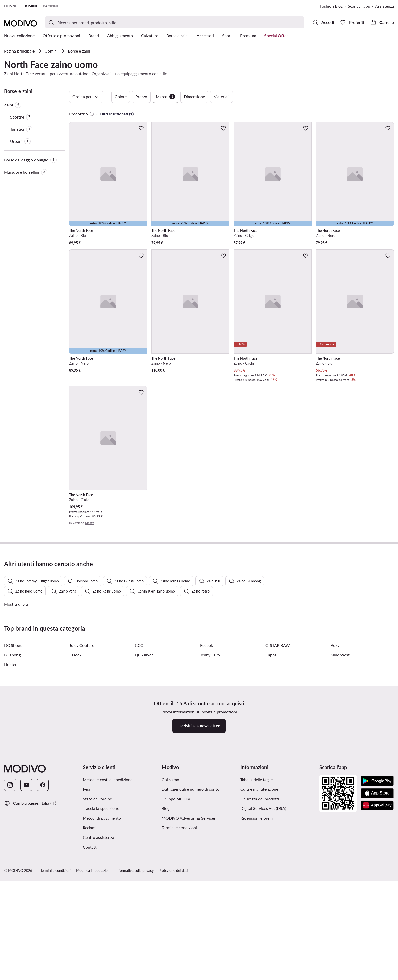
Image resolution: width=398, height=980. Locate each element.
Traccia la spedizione (101, 948)
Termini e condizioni (179, 967)
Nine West (340, 795)
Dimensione (194, 97)
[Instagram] (10, 925)
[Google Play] (377, 921)
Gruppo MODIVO (178, 939)
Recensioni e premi (257, 958)
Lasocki (76, 795)
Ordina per (86, 97)
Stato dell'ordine (97, 939)
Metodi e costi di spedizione (108, 919)
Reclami (90, 967)
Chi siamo (170, 919)
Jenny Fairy (210, 795)
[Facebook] (43, 925)
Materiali (221, 97)
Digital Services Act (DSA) (263, 948)
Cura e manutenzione (259, 929)
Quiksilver (144, 795)
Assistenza (385, 6)
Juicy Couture (82, 785)
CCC (139, 785)
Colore (121, 97)
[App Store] (377, 933)
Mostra (90, 523)
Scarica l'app (359, 6)
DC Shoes (13, 785)
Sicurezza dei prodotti (260, 939)
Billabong (12, 795)
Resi (86, 929)
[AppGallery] (377, 945)
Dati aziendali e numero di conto (190, 929)
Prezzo (141, 97)
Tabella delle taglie (256, 919)
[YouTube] (26, 925)
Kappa (271, 795)
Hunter (10, 804)
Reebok (206, 785)
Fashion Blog (331, 6)
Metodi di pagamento (102, 958)
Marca (165, 97)
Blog (166, 948)
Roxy (335, 785)
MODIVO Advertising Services (189, 958)
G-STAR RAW (278, 785)
